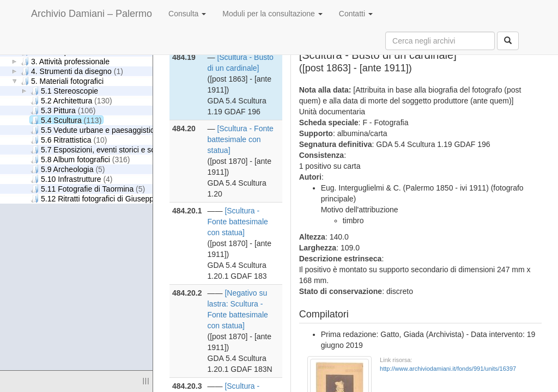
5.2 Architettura (71, 100)
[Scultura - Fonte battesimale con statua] (241, 139)
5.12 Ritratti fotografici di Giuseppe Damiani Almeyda (133, 198)
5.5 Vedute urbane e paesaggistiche (102, 130)
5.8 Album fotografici (80, 159)
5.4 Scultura (66, 120)
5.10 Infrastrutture (72, 179)
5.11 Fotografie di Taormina (88, 189)
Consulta (187, 14)
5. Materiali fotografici (62, 81)
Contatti (356, 14)
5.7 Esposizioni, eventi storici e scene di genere (124, 149)
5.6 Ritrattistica (69, 140)
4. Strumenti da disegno (72, 71)
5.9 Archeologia (68, 169)
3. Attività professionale (65, 61)
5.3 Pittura (63, 110)
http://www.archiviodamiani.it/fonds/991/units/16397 (448, 369)
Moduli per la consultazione (272, 14)
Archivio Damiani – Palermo (92, 14)
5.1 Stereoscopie (64, 91)
